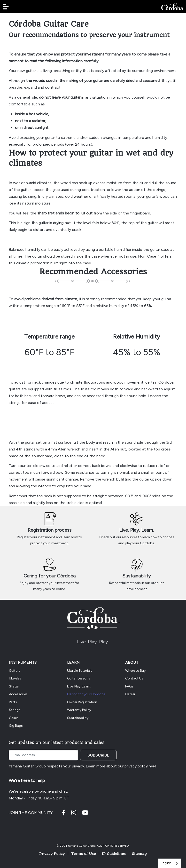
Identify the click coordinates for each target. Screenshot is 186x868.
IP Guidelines (114, 854)
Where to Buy (135, 671)
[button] (6, 7)
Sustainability (137, 576)
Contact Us (134, 678)
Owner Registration (82, 702)
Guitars (15, 671)
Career (130, 694)
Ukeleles (15, 678)
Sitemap (139, 854)
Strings (15, 710)
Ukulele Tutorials (80, 671)
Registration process (50, 530)
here (153, 766)
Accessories (18, 694)
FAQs (129, 686)
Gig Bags (16, 726)
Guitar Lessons (79, 678)
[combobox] (170, 863)
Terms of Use (83, 854)
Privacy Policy (52, 854)
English (166, 863)
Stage (14, 686)
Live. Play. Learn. (137, 530)
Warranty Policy (79, 710)
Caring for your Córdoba (50, 576)
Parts (13, 702)
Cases (14, 718)
